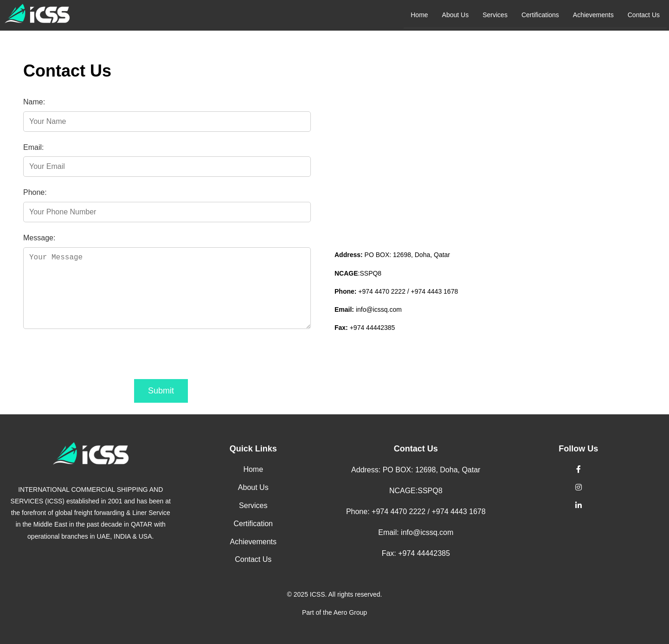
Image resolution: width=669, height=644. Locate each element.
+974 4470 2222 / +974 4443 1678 (408, 291)
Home (419, 15)
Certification (253, 524)
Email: (33, 147)
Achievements (593, 15)
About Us (456, 15)
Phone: (35, 192)
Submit (161, 391)
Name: (34, 102)
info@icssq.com (379, 309)
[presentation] (94, 356)
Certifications (540, 15)
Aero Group (350, 612)
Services (495, 15)
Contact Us (644, 15)
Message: (39, 238)
